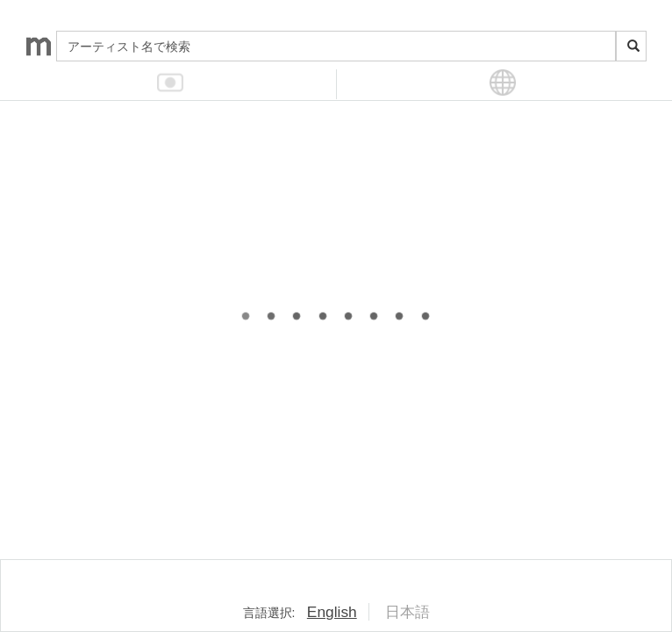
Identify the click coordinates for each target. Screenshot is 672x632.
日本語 (407, 612)
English (332, 612)
